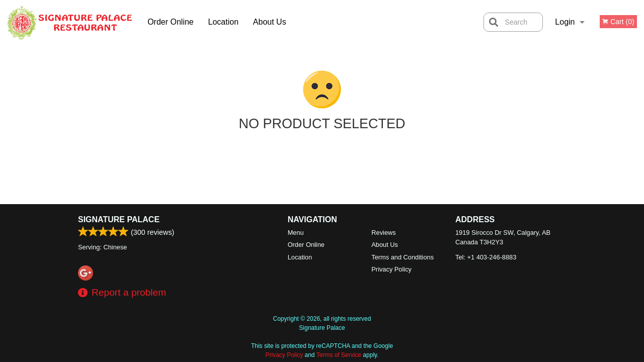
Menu (296, 233)
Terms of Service (339, 355)
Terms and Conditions (403, 257)
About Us (270, 22)
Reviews (383, 233)
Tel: (486, 257)
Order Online (171, 22)
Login (565, 22)
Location (224, 22)
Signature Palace (119, 219)
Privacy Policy (391, 269)
